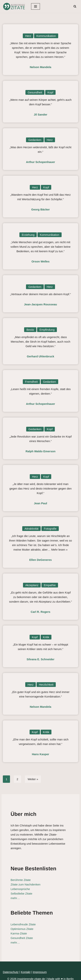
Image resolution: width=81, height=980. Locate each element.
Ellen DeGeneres (40, 560)
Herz (28, 36)
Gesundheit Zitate (20, 933)
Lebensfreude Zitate (22, 920)
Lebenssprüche (19, 885)
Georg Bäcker (40, 209)
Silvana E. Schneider (40, 659)
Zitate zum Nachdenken (24, 880)
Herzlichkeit (46, 685)
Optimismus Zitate (20, 924)
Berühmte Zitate (19, 876)
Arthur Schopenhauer (40, 162)
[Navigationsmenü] (36, 6)
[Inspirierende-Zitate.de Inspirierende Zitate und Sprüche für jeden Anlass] (14, 6)
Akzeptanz (32, 585)
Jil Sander (40, 114)
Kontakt (26, 967)
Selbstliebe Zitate (20, 889)
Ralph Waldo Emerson (41, 451)
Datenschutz (11, 967)
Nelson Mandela (40, 67)
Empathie (50, 585)
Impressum (40, 967)
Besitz (30, 330)
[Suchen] (75, 6)
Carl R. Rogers (40, 612)
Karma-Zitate (17, 929)
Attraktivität (31, 529)
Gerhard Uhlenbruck (40, 356)
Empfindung (47, 330)
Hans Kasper (40, 754)
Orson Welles (40, 261)
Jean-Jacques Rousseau (40, 304)
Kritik (46, 637)
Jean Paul (40, 503)
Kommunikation (46, 36)
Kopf (50, 92)
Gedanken (35, 140)
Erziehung (28, 235)
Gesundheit (35, 92)
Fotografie (50, 529)
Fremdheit (31, 382)
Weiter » (33, 779)
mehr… (14, 894)
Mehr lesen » (59, 550)
